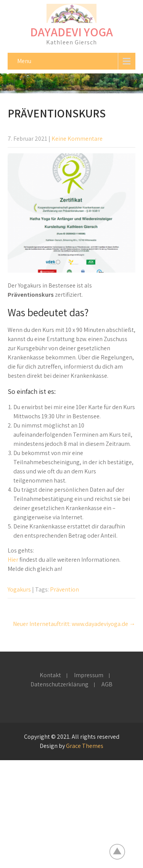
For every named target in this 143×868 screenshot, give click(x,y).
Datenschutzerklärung (59, 685)
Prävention (64, 589)
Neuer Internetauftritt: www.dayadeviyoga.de (74, 624)
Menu (24, 61)
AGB (107, 685)
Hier (13, 560)
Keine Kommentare (77, 139)
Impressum (89, 676)
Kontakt (50, 676)
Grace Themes (85, 746)
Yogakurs (19, 589)
